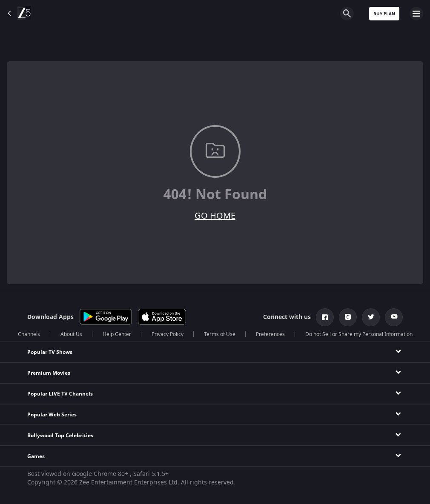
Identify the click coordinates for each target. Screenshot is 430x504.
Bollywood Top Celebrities (60, 436)
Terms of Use (220, 334)
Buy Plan (384, 14)
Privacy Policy (168, 334)
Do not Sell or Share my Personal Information (359, 334)
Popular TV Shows (50, 352)
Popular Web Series (52, 415)
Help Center (117, 334)
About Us (71, 334)
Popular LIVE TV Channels (60, 394)
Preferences (270, 334)
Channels (29, 334)
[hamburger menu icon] (416, 14)
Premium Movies (49, 373)
